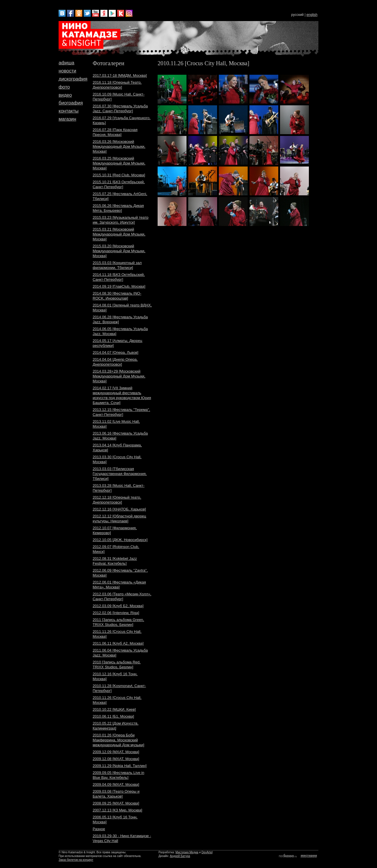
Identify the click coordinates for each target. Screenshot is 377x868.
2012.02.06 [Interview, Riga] (116, 613)
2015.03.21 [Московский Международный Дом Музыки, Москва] (119, 234)
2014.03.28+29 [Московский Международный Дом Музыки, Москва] (119, 376)
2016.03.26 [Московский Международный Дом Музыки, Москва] (119, 146)
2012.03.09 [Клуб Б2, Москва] (118, 606)
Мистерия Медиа (187, 852)
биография (71, 103)
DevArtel (207, 852)
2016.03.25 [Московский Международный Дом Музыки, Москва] (119, 163)
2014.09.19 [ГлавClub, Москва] (119, 286)
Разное (99, 829)
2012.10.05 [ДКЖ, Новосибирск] (120, 540)
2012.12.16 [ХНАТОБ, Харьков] (119, 509)
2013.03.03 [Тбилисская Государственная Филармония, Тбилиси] (120, 474)
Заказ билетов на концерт (76, 860)
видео (65, 95)
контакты (69, 111)
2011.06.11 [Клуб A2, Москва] (118, 643)
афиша (66, 63)
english (312, 15)
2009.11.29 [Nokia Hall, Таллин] (120, 766)
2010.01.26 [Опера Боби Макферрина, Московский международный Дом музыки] (118, 740)
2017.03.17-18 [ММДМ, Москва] (120, 75)
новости (67, 71)
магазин (67, 119)
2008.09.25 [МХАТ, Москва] (116, 803)
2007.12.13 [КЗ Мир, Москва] (117, 810)
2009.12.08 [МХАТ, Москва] (116, 759)
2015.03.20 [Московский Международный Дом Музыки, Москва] (119, 251)
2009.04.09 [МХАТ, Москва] (116, 784)
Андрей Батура (180, 856)
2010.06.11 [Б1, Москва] (113, 716)
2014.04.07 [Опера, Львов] (115, 352)
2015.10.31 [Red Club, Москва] (119, 175)
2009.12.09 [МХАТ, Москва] (116, 752)
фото (64, 87)
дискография (73, 79)
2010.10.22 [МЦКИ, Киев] (114, 709)
